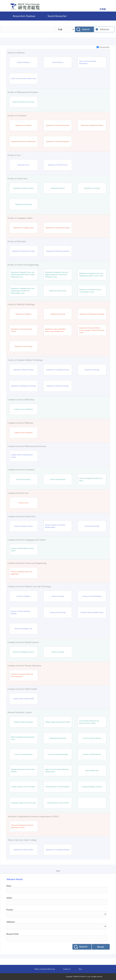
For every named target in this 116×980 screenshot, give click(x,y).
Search (86, 29)
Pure (80, 969)
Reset (101, 947)
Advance (105, 29)
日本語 (103, 9)
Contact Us (67, 969)
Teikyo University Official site (45, 969)
